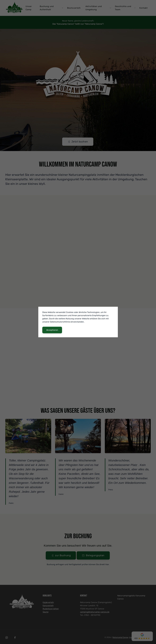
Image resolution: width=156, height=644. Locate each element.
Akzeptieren (52, 330)
